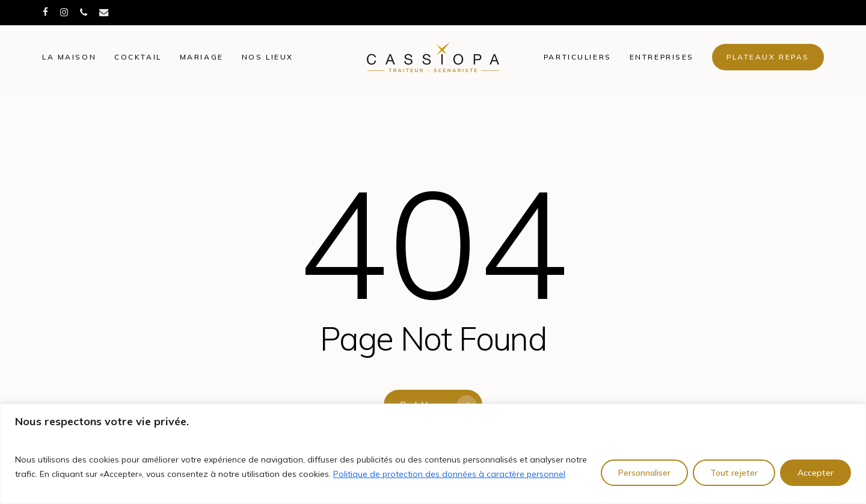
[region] (433, 454)
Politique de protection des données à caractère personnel (449, 474)
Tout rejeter (734, 473)
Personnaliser (644, 473)
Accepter (815, 473)
